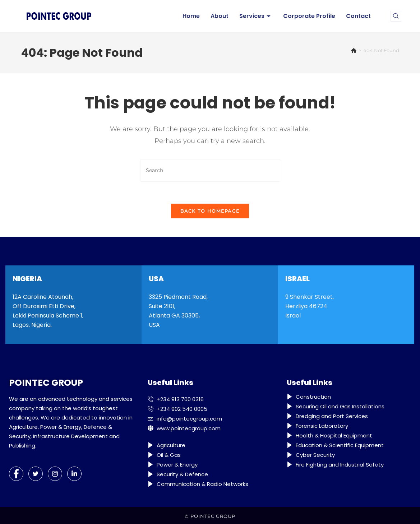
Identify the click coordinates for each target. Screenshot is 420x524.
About (220, 16)
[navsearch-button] (396, 16)
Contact (358, 16)
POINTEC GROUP (213, 516)
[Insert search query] (210, 170)
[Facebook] (16, 474)
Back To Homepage (210, 211)
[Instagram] (55, 474)
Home (191, 16)
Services (256, 16)
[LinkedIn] (74, 474)
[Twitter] (36, 474)
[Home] (354, 50)
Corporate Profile (309, 16)
